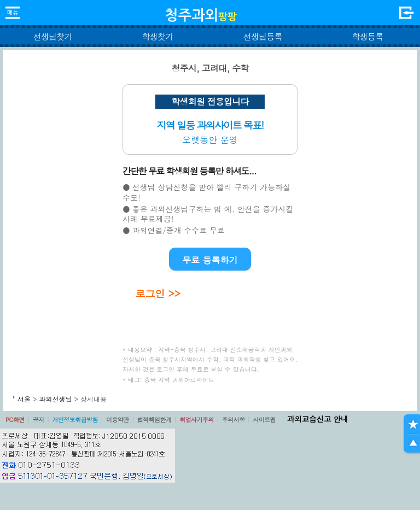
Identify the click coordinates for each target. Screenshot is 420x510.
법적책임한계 (154, 420)
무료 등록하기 (210, 260)
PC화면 (15, 420)
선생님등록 (262, 36)
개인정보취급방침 (75, 420)
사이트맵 (264, 420)
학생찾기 (158, 36)
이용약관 (118, 420)
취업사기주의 (197, 420)
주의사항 (234, 420)
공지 (39, 420)
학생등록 (368, 36)
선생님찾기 (52, 36)
